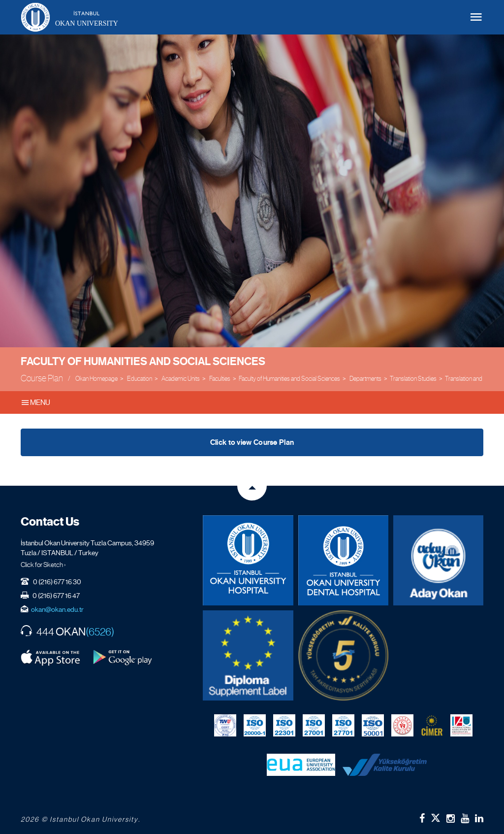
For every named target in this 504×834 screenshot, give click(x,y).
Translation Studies (413, 379)
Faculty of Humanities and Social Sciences (143, 361)
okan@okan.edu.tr (57, 609)
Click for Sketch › (43, 565)
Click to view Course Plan (252, 442)
